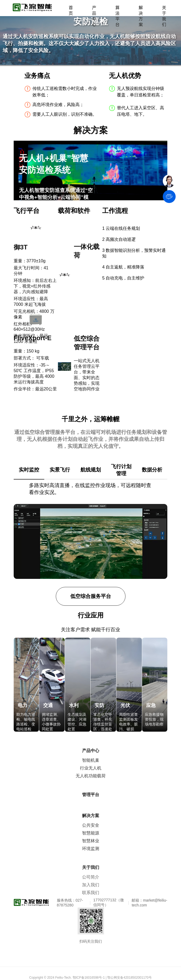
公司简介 (91, 877)
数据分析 (152, 470)
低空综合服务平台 (91, 596)
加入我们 (91, 885)
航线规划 (91, 470)
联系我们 (91, 893)
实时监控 (29, 470)
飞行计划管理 (121, 470)
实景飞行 (60, 470)
